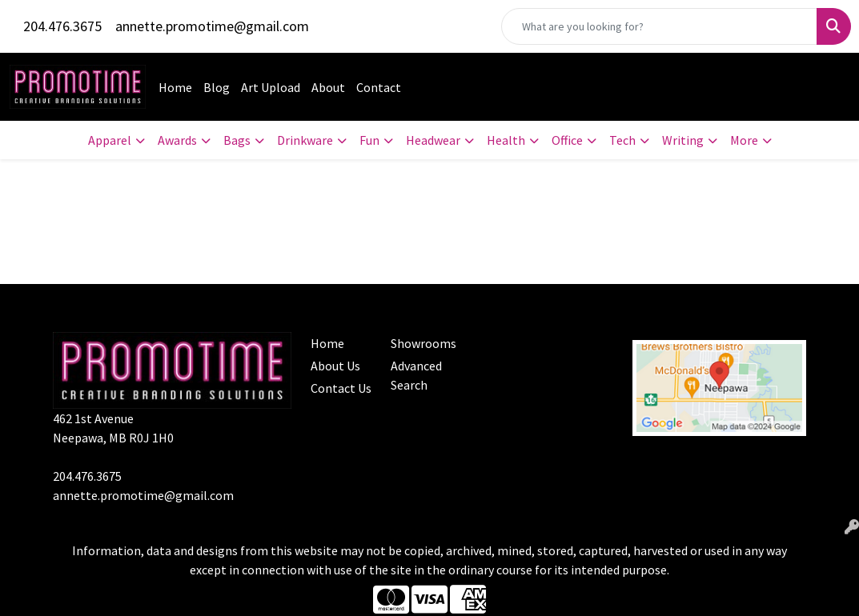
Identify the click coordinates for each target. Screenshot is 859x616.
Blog (217, 87)
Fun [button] (369, 140)
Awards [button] (177, 140)
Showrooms (421, 343)
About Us (335, 366)
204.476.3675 (62, 26)
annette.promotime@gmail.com (212, 26)
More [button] (744, 140)
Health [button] (506, 140)
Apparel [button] (110, 140)
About (328, 87)
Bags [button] (237, 140)
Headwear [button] (433, 140)
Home (175, 87)
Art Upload (271, 87)
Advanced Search (416, 375)
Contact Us (341, 388)
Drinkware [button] (305, 140)
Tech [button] (622, 140)
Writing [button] (683, 140)
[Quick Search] (659, 26)
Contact (379, 87)
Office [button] (567, 140)
